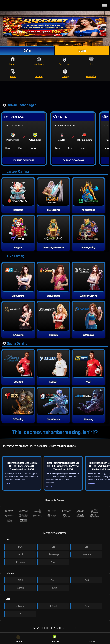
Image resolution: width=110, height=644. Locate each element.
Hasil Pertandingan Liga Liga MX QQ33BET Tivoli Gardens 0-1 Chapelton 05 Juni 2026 (22, 466)
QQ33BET (45, 628)
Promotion (91, 74)
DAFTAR (18, 639)
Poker (13, 74)
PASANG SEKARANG (24, 160)
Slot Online (39, 61)
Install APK (55, 639)
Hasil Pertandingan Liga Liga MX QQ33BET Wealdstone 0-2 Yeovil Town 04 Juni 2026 (63, 466)
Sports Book (65, 62)
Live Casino (91, 61)
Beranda (13, 61)
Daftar (27, 50)
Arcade (39, 74)
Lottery (65, 74)
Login (82, 50)
